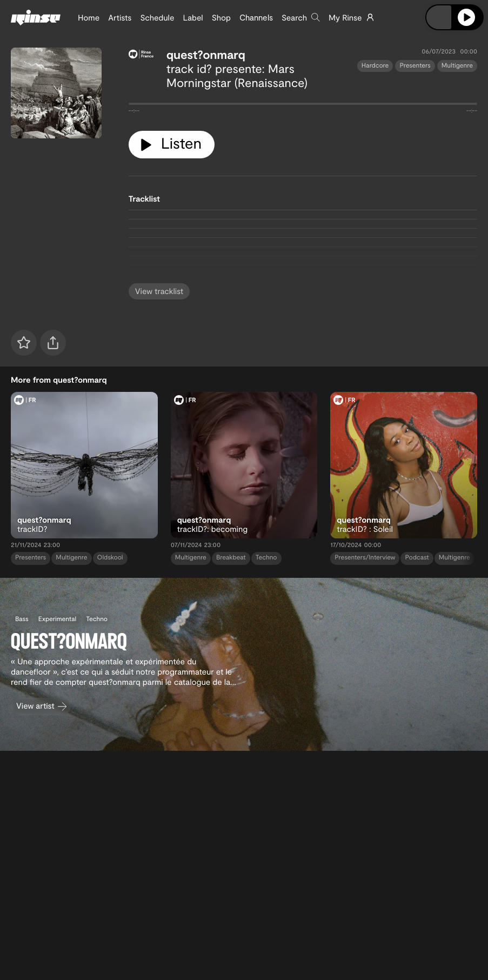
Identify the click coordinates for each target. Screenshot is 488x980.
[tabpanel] (303, 106)
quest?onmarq (206, 55)
